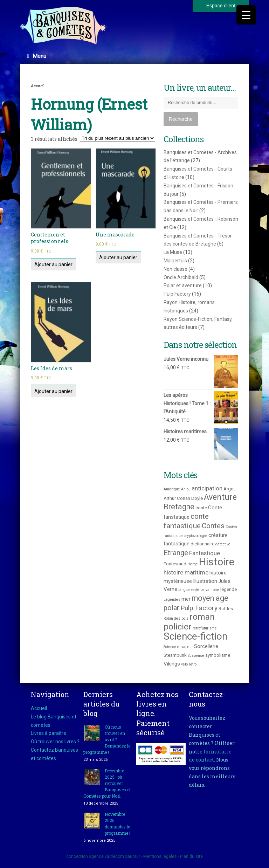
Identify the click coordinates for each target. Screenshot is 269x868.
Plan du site (191, 856)
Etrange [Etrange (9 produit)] (176, 553)
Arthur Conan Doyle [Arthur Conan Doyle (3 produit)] (183, 498)
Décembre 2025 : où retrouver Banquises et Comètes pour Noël (107, 783)
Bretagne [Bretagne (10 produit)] (179, 507)
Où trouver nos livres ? (55, 742)
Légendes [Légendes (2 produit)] (172, 600)
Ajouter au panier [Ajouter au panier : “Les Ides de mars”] (53, 391)
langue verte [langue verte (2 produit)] (189, 590)
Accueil (38, 86)
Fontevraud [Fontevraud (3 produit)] (175, 564)
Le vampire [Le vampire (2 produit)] (210, 590)
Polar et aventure (183, 285)
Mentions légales (160, 856)
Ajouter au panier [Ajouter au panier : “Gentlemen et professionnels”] (53, 264)
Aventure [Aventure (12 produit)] (220, 497)
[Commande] (118, 138)
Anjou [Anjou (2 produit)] (186, 489)
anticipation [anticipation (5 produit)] (207, 488)
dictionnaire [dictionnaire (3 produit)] (202, 544)
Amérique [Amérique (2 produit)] (172, 489)
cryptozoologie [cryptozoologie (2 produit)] (196, 536)
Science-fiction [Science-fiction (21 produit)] (195, 636)
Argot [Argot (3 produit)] (229, 489)
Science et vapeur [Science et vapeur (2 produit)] (178, 647)
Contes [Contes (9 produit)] (213, 526)
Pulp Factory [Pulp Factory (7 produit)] (199, 608)
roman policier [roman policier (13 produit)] (189, 622)
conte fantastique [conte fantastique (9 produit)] (186, 521)
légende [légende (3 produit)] (229, 589)
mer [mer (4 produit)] (186, 599)
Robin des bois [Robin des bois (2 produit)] (176, 618)
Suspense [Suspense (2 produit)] (196, 656)
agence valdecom (106, 856)
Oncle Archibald (181, 277)
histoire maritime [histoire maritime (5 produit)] (186, 573)
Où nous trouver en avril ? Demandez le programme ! (107, 739)
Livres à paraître (49, 733)
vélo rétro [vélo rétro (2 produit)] (189, 664)
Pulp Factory (177, 294)
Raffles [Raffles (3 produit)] (226, 609)
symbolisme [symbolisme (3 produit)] (218, 655)
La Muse (173, 252)
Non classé (175, 269)
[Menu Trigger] (246, 15)
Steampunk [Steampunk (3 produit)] (175, 655)
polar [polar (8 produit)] (171, 608)
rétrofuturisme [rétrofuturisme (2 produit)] (205, 628)
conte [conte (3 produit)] (201, 508)
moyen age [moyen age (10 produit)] (210, 598)
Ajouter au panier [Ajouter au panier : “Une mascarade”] (118, 257)
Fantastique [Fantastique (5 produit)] (205, 553)
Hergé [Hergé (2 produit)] (193, 564)
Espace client (221, 6)
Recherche (181, 119)
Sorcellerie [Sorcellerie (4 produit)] (206, 646)
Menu (37, 56)
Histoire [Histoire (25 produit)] (217, 562)
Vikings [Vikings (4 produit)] (172, 664)
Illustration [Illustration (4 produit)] (205, 581)
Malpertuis (175, 261)
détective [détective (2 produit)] (223, 544)
